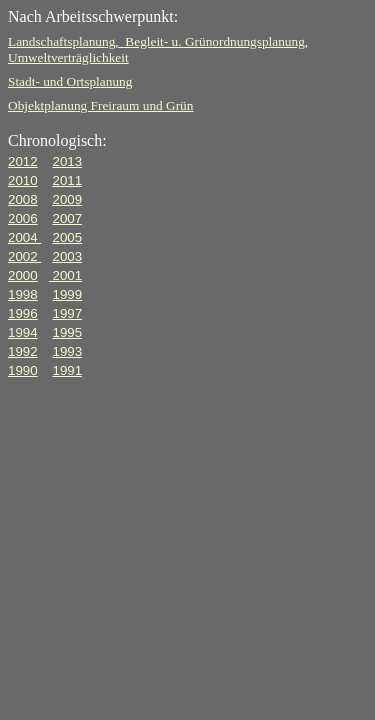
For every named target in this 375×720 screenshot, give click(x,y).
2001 (65, 275)
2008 (23, 199)
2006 (23, 218)
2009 (67, 199)
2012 (23, 161)
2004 (24, 237)
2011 (67, 180)
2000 (23, 275)
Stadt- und (70, 81)
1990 (23, 370)
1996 (23, 313)
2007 (67, 218)
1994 (23, 332)
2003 (67, 256)
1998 (23, 294)
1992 (23, 351)
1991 (67, 370)
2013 (67, 161)
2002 (24, 256)
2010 (23, 180)
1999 (67, 294)
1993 (67, 351)
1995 (67, 332)
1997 (67, 313)
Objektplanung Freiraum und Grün (100, 105)
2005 (67, 237)
